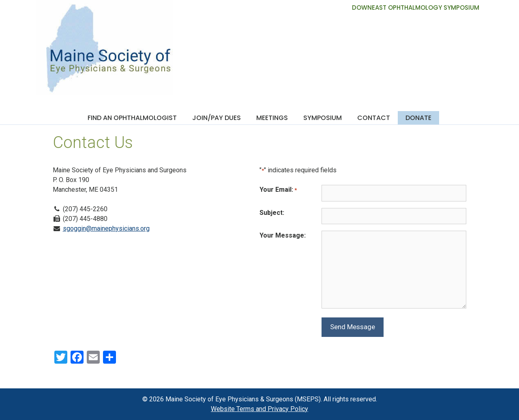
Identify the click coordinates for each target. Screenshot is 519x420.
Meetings (272, 118)
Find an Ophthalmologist (132, 118)
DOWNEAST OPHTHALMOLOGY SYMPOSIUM (416, 7)
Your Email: (278, 190)
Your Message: (283, 235)
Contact (374, 118)
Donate (418, 118)
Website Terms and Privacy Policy (259, 409)
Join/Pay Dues (217, 118)
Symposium (323, 118)
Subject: (272, 213)
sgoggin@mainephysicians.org (106, 228)
